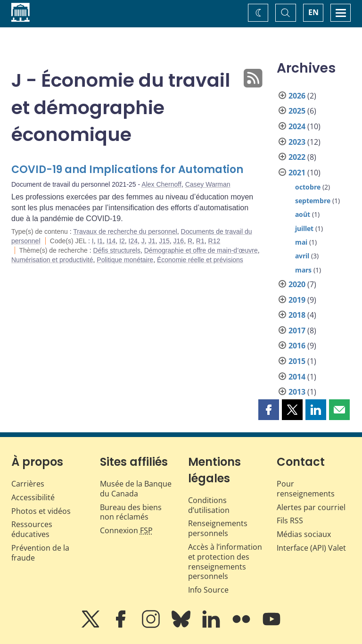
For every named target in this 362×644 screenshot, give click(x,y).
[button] (269, 410)
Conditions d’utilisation (209, 505)
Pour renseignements (306, 489)
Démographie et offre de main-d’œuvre (201, 250)
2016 (297, 346)
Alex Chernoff (161, 184)
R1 (200, 241)
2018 (297, 315)
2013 (297, 392)
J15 (164, 241)
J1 (152, 241)
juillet (304, 228)
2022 (297, 157)
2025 (297, 111)
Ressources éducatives (32, 529)
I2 (122, 241)
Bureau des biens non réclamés (131, 512)
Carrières (28, 484)
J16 (179, 241)
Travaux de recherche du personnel (125, 231)
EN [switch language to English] (313, 12)
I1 (100, 241)
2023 (297, 142)
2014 (297, 377)
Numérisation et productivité (52, 260)
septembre (313, 201)
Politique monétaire (125, 260)
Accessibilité (33, 497)
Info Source (208, 590)
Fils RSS (290, 520)
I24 (133, 241)
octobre (308, 187)
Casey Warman (208, 184)
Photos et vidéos (41, 511)
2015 (297, 361)
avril (302, 256)
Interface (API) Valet (311, 548)
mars (303, 270)
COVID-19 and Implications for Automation (127, 169)
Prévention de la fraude (40, 553)
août (303, 214)
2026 (297, 96)
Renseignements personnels (218, 528)
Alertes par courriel (311, 507)
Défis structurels (117, 250)
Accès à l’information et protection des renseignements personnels (225, 561)
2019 (297, 300)
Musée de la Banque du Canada (136, 489)
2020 (297, 284)
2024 (297, 126)
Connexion (126, 530)
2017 (297, 330)
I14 (111, 241)
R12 (214, 241)
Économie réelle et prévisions (200, 260)
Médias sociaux (304, 534)
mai (301, 242)
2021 (297, 173)
